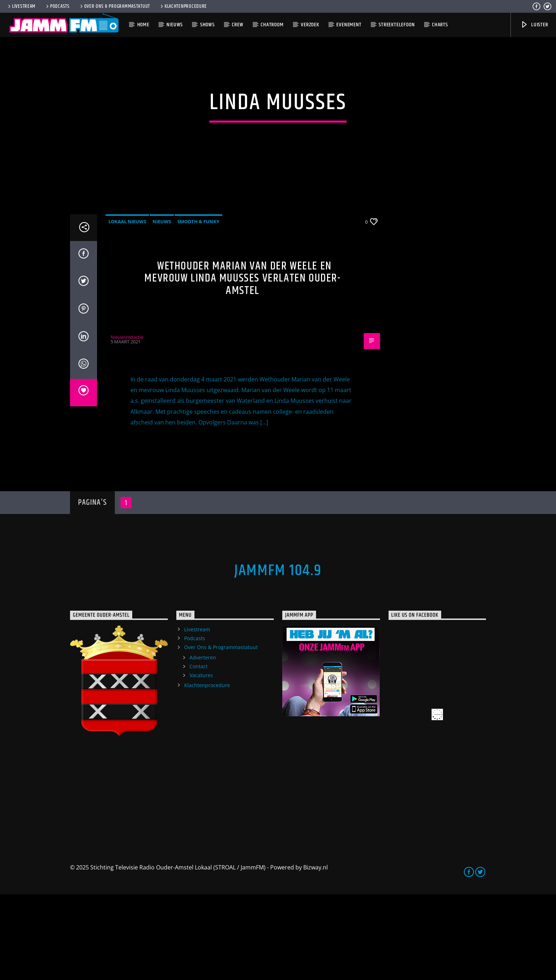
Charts (440, 25)
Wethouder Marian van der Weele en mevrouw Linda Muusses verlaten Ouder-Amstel (242, 364)
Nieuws (175, 25)
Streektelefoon (397, 25)
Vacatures (201, 761)
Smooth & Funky (198, 307)
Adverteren (203, 743)
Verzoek (310, 25)
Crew (237, 25)
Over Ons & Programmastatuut (114, 6)
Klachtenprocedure (183, 6)
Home (143, 25)
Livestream (21, 6)
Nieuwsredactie (127, 422)
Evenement (349, 25)
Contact (199, 752)
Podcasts (57, 6)
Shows (207, 25)
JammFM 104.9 (278, 656)
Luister (534, 25)
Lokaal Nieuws (127, 307)
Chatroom (272, 25)
